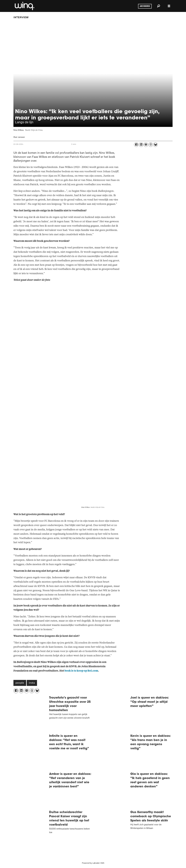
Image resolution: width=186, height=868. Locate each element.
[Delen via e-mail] (146, 145)
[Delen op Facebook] (136, 145)
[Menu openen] (169, 6)
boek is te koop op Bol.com (81, 671)
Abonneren (145, 6)
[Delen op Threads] (151, 145)
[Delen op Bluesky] (155, 145)
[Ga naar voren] (24, 6)
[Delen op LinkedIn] (141, 145)
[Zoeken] (159, 6)
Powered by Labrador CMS (93, 863)
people (20, 683)
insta (32, 683)
